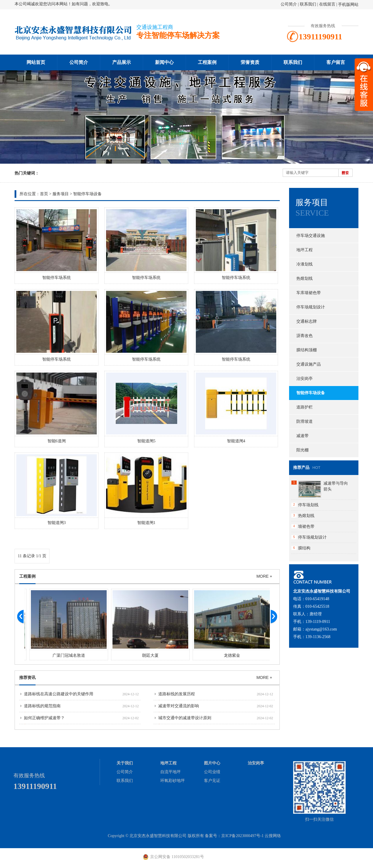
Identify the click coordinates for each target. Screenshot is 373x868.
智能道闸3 (57, 523)
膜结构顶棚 (307, 350)
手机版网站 (348, 5)
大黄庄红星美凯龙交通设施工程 (65, 655)
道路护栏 (305, 407)
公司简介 (289, 4)
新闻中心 (164, 62)
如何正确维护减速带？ (44, 718)
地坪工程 (305, 250)
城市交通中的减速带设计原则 (185, 718)
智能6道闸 (57, 441)
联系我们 (308, 4)
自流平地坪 (170, 772)
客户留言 (336, 62)
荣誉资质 (250, 62)
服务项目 (61, 194)
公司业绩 (212, 772)
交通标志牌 (307, 321)
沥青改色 (305, 336)
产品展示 (122, 62)
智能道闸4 (236, 441)
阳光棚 (302, 450)
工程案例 (207, 62)
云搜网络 (273, 836)
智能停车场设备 (87, 194)
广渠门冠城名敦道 (147, 655)
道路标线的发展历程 (177, 694)
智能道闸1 (146, 523)
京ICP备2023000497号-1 (242, 836)
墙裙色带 (306, 526)
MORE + (264, 576)
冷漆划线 (305, 264)
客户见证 (212, 781)
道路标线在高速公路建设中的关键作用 (59, 694)
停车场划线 (308, 505)
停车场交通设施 (311, 236)
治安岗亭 (305, 379)
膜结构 (304, 548)
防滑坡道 (305, 421)
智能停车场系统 (57, 278)
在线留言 (327, 4)
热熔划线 (305, 278)
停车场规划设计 (311, 307)
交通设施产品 (309, 364)
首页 (44, 194)
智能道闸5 (146, 441)
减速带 (302, 436)
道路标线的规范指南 (42, 706)
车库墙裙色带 (309, 293)
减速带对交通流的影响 (179, 706)
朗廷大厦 (228, 655)
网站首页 (36, 62)
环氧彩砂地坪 (173, 781)
